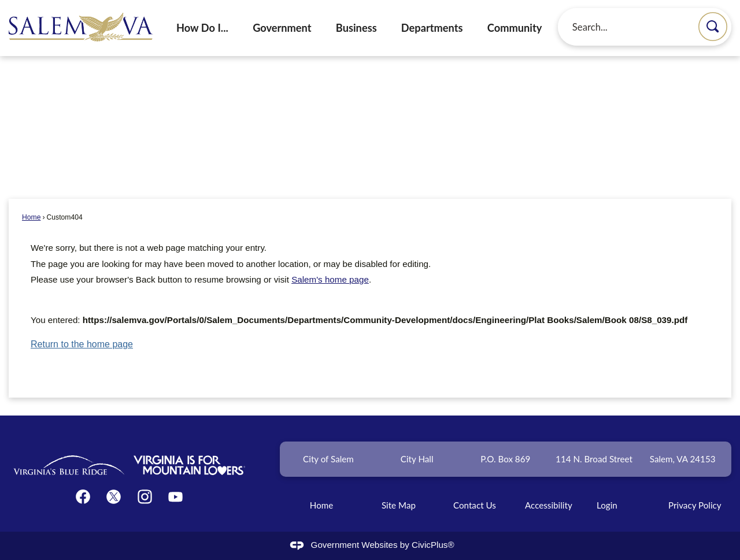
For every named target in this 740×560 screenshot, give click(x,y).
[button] (713, 27)
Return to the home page (82, 344)
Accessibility (549, 505)
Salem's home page (330, 279)
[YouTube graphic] (175, 497)
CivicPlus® (433, 545)
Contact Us (475, 505)
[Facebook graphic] (83, 497)
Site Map (399, 505)
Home (31, 217)
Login (607, 505)
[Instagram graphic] (145, 497)
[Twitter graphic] (114, 497)
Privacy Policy (695, 505)
